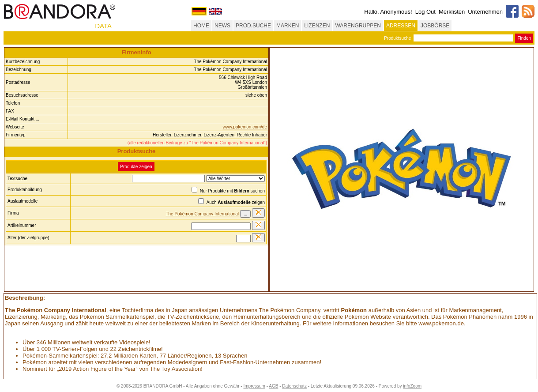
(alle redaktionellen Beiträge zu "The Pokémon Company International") (197, 143)
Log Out (425, 12)
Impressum (254, 386)
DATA (103, 26)
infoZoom (412, 386)
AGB (273, 386)
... (245, 214)
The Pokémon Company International (202, 214)
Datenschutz (294, 386)
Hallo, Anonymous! (388, 12)
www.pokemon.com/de (245, 127)
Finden (524, 38)
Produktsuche (397, 38)
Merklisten (452, 12)
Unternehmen (485, 12)
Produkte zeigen (136, 167)
